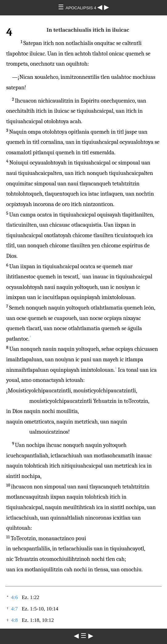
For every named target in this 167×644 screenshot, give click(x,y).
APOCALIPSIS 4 (82, 8)
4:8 (15, 620)
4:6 (15, 597)
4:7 (15, 609)
